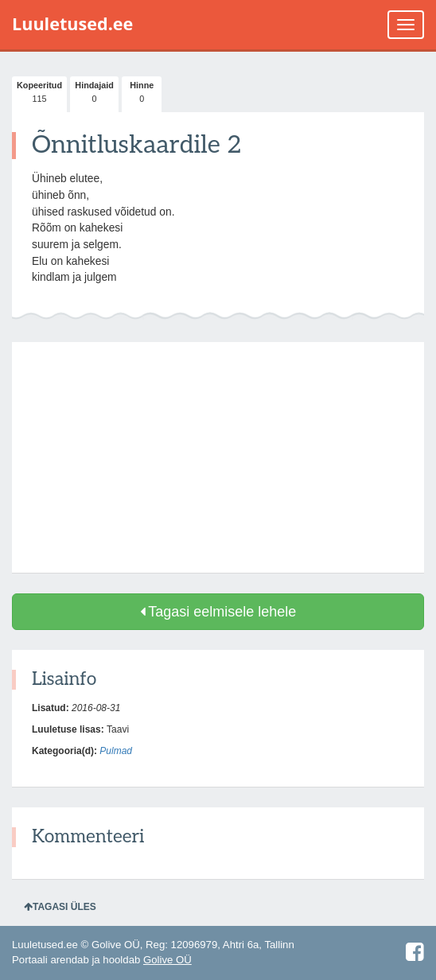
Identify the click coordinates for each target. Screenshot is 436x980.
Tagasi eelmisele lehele (218, 612)
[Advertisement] (218, 457)
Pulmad (116, 751)
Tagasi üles (60, 907)
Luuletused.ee (72, 23)
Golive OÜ (167, 960)
